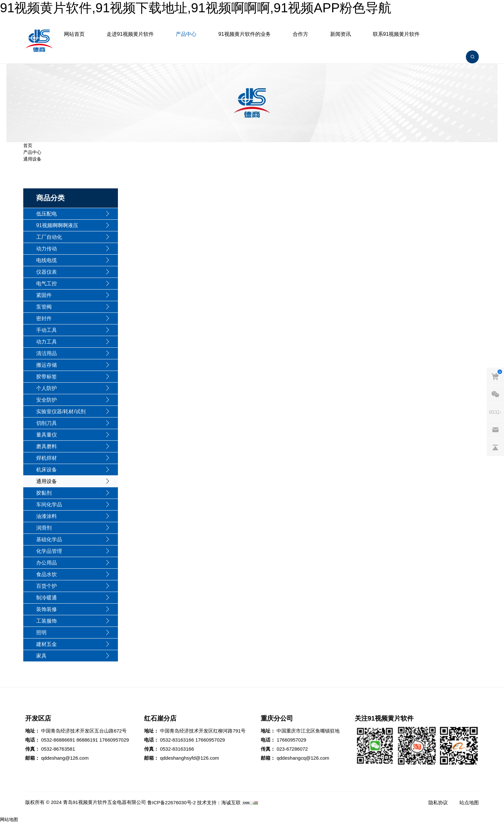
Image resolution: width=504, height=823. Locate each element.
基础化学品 (49, 539)
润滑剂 (44, 528)
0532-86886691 (58, 740)
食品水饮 (47, 574)
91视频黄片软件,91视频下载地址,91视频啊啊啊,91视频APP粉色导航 (196, 8)
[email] (495, 429)
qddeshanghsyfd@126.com (189, 758)
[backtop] (495, 447)
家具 (41, 656)
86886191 (87, 740)
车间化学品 (49, 505)
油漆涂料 (47, 516)
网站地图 (9, 819)
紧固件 (44, 295)
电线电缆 (47, 260)
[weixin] (495, 394)
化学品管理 (49, 551)
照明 (41, 633)
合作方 (300, 34)
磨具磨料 (47, 446)
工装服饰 (47, 621)
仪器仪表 (47, 272)
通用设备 (32, 159)
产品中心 (186, 34)
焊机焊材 (47, 458)
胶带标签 (47, 377)
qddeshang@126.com (65, 758)
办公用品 (47, 563)
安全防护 (47, 400)
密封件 (44, 318)
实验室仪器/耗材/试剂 (61, 411)
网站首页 (74, 34)
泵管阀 (44, 307)
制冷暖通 (47, 598)
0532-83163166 (177, 740)
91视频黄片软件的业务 (245, 34)
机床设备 (47, 470)
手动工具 (47, 330)
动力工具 (47, 342)
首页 (28, 145)
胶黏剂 (44, 493)
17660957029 (114, 740)
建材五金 (47, 644)
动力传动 (47, 249)
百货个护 (47, 586)
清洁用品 (47, 353)
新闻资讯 (341, 34)
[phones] (495, 412)
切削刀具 (47, 423)
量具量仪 (47, 435)
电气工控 (47, 284)
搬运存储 (47, 365)
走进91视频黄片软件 (130, 34)
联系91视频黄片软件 (396, 34)
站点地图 (469, 802)
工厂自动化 (49, 237)
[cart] (495, 376)
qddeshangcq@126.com (303, 758)
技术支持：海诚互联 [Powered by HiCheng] (219, 802)
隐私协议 (438, 802)
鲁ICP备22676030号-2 (172, 802)
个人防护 (47, 388)
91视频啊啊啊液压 (57, 225)
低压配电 (47, 214)
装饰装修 (47, 609)
